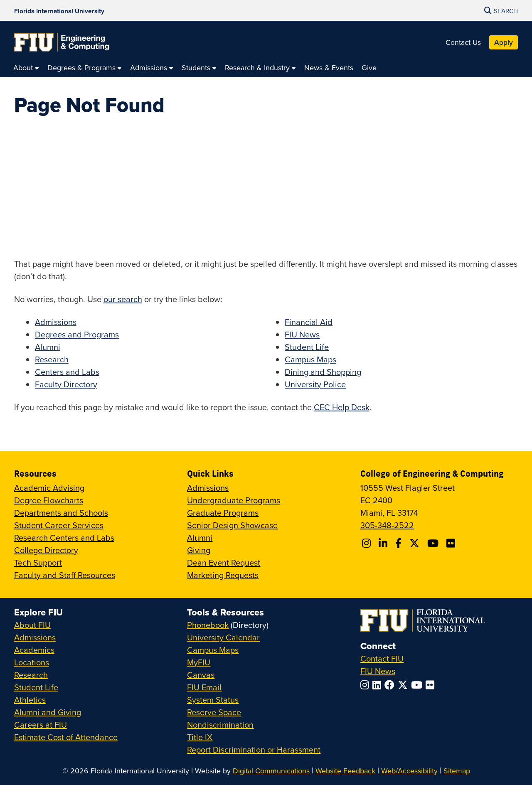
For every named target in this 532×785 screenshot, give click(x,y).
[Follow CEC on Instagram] (368, 543)
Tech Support (38, 562)
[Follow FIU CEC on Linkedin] (384, 543)
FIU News (302, 334)
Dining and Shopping (323, 372)
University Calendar (223, 637)
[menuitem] (26, 68)
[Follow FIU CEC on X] (416, 543)
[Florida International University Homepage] (59, 10)
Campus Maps (310, 359)
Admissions (56, 322)
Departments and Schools (61, 513)
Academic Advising (49, 488)
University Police (315, 384)
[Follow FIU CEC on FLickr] (452, 543)
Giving (199, 550)
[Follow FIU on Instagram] (366, 685)
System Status (213, 700)
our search (123, 299)
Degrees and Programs (77, 334)
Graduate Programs (223, 513)
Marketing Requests (223, 575)
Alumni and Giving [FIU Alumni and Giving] (48, 712)
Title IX (200, 737)
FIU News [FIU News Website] (378, 671)
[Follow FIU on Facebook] (391, 685)
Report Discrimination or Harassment (254, 749)
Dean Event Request (224, 562)
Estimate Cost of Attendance (66, 737)
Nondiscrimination (220, 725)
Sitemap (457, 771)
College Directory (46, 550)
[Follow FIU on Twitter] (404, 685)
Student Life (307, 347)
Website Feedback (345, 771)
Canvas (201, 675)
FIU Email (204, 687)
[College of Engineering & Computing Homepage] (62, 42)
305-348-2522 (387, 525)
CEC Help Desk (342, 407)
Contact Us (463, 42)
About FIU (32, 625)
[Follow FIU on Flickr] (432, 685)
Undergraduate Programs (234, 500)
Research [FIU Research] (31, 675)
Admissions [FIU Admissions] (35, 637)
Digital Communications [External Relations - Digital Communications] (271, 771)
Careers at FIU (41, 725)
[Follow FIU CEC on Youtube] (434, 543)
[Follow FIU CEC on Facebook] (400, 543)
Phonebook (208, 625)
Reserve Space (214, 712)
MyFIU (199, 662)
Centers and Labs (67, 372)
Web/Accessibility (409, 771)
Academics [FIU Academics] (34, 650)
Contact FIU (382, 658)
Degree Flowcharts (49, 500)
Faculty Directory (66, 384)
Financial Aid (309, 322)
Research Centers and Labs (64, 538)
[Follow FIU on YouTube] (418, 685)
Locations (32, 662)
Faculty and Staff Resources (65, 575)
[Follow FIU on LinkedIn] (378, 685)
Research (52, 359)
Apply (504, 42)
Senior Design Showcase (232, 525)
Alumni (48, 347)
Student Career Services (59, 525)
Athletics (30, 700)
